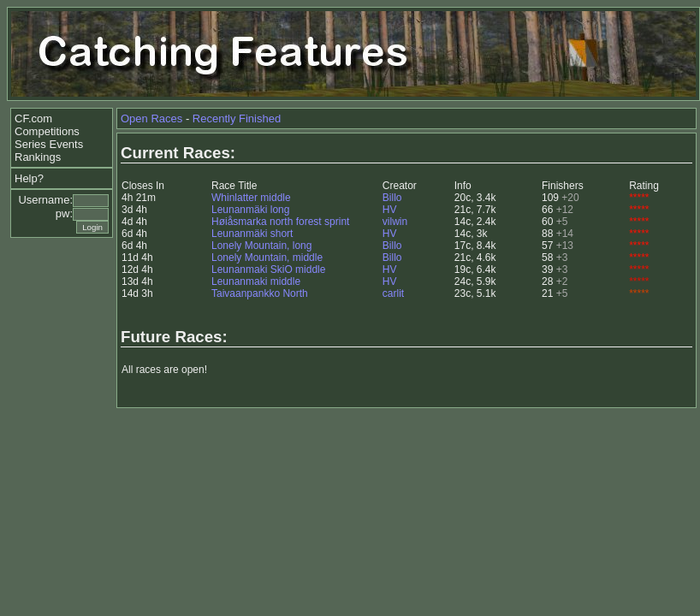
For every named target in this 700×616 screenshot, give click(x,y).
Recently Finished (237, 118)
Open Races (151, 118)
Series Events (49, 144)
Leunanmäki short (252, 234)
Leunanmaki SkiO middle (268, 269)
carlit (393, 293)
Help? (29, 178)
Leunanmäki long (250, 210)
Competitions (47, 131)
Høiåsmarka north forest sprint (280, 222)
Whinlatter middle (251, 198)
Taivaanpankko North (260, 293)
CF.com (33, 118)
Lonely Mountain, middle (267, 258)
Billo (392, 198)
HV (390, 210)
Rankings (38, 157)
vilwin (395, 222)
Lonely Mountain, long (261, 246)
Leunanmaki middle (256, 281)
